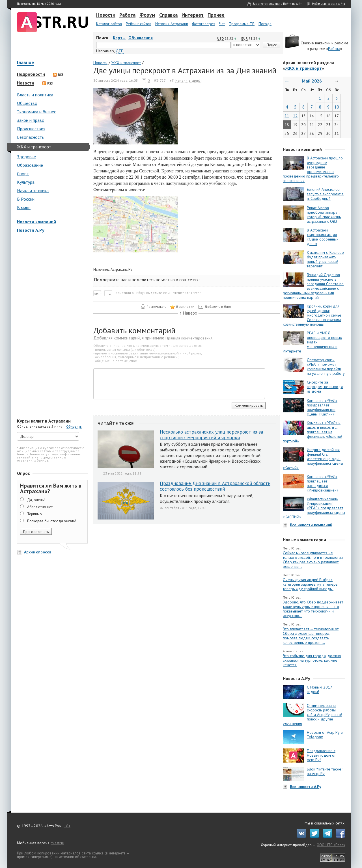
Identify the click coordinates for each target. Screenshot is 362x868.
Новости (106, 15)
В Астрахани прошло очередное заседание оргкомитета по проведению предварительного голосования (313, 169)
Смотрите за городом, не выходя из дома (325, 387)
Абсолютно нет (40, 507)
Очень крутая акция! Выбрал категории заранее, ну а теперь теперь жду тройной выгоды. (310, 584)
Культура (26, 182)
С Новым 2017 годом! (320, 689)
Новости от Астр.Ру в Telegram (325, 735)
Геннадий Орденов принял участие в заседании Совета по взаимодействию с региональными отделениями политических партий (313, 286)
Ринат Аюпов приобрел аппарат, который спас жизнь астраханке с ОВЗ (324, 215)
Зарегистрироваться (266, 4)
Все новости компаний (311, 525)
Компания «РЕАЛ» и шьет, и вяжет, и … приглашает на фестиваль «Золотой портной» (313, 432)
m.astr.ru (57, 843)
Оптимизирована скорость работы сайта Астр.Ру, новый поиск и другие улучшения (313, 715)
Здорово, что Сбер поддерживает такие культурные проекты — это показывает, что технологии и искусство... (313, 609)
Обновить (74, 426)
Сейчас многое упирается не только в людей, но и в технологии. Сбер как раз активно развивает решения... (313, 560)
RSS (58, 75)
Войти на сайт (292, 4)
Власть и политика (35, 95)
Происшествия (31, 129)
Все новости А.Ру (306, 787)
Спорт (23, 174)
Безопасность (30, 137)
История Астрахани (172, 24)
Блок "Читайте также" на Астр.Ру (325, 771)
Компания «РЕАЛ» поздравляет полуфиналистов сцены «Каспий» (322, 407)
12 (295, 116)
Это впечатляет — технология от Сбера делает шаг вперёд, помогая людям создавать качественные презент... (311, 636)
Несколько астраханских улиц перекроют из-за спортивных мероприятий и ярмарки (211, 435)
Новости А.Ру (31, 230)
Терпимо (35, 514)
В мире (24, 207)
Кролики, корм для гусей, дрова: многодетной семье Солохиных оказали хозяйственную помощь (312, 315)
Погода (265, 24)
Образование (30, 165)
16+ (67, 826)
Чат (222, 24)
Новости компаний (36, 222)
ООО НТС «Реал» (331, 845)
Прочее (216, 15)
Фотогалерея (204, 24)
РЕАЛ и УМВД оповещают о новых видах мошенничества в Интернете (312, 342)
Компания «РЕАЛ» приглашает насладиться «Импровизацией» (323, 483)
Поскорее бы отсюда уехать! (52, 521)
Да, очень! (36, 500)
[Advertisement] (51, 326)
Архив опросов (38, 552)
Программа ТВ (242, 24)
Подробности (31, 74)
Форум (147, 15)
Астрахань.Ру (121, 269)
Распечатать (156, 307)
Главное (25, 63)
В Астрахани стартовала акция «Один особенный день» (323, 237)
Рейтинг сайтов (139, 24)
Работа (127, 15)
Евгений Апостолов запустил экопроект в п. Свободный (325, 194)
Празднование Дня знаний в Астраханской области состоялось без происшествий (215, 486)
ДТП (120, 51)
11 (287, 116)
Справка (168, 15)
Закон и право (31, 120)
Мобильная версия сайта (328, 4)
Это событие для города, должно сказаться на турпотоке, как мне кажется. (312, 660)
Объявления (141, 38)
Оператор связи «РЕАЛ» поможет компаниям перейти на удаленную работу (326, 367)
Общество (27, 103)
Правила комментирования (189, 338)
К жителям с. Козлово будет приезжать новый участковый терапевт (325, 259)
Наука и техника (33, 191)
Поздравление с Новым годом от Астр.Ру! (321, 755)
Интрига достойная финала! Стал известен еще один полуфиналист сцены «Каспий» (313, 459)
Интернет (193, 15)
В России (26, 199)
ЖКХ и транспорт (34, 147)
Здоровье (26, 157)
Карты (119, 38)
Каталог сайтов (109, 24)
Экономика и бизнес (36, 112)
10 (337, 107)
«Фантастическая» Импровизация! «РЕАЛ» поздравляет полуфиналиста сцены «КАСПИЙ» (314, 508)
